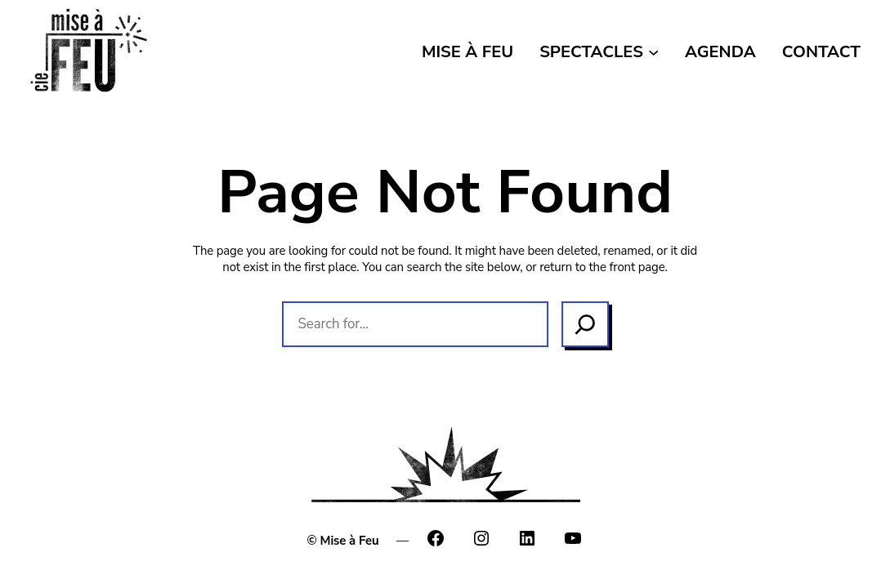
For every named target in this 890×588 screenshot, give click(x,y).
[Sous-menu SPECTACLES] (653, 51)
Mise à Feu (350, 541)
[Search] (585, 324)
